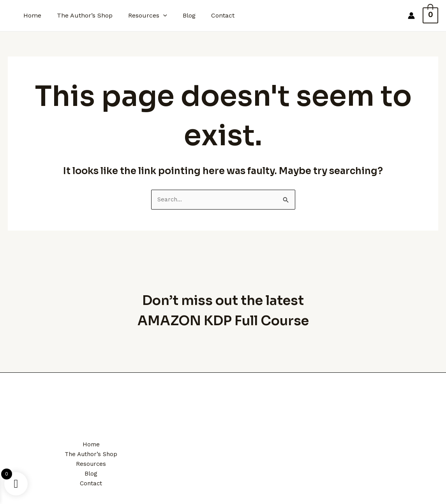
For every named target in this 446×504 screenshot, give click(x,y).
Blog (178, 15)
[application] (155, 16)
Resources (140, 16)
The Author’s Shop (80, 15)
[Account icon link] (416, 16)
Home (31, 15)
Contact (209, 15)
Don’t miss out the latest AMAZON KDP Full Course (223, 307)
